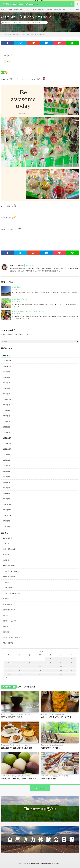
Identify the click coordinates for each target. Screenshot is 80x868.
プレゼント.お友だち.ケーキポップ (35, 22)
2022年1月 (7, 433)
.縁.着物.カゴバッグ (18, 745)
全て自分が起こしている (11, 571)
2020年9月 (7, 521)
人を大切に (7, 543)
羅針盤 (5, 615)
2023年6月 (7, 388)
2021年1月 (7, 499)
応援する (6, 599)
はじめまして (8, 538)
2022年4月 (7, 416)
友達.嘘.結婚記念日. (57, 745)
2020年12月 (7, 504)
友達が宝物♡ (17, 287)
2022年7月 (7, 405)
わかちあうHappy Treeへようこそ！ (19, 10)
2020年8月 (7, 526)
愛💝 (7, 62)
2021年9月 (7, 455)
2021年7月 (7, 466)
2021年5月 (7, 477)
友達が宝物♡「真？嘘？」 (21, 299)
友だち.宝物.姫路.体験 (58, 714)
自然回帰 (6, 632)
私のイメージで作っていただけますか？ (56, 717)
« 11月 (6, 677)
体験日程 (6, 560)
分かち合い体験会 (9, 577)
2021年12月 (7, 438)
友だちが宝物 (18, 22)
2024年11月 (7, 361)
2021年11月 (7, 444)
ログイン (20, 335)
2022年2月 (7, 427)
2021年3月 (7, 488)
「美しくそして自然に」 (50, 779)
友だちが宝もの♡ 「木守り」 (12, 717)
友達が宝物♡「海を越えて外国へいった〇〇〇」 (20, 779)
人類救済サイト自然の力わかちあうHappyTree (46, 864)
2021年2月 (7, 493)
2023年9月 (7, 372)
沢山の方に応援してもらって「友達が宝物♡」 (28, 311)
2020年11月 (7, 510)
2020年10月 (7, 515)
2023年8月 (7, 377)
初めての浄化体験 (38, 10)
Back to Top (40, 788)
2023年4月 (7, 394)
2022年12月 (7, 399)
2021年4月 (7, 482)
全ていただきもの (9, 566)
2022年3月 (7, 421)
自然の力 (6, 626)
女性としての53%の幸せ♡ (12, 593)
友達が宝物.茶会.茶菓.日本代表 (21, 776)
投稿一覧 (29, 265)
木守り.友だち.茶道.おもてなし (21, 714)
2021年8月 (7, 460)
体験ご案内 (7, 554)
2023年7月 (7, 383)
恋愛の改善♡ (8, 604)
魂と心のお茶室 (8, 643)
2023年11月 (7, 366)
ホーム (3, 10)
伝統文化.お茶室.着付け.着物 (60, 776)
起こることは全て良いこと (12, 637)
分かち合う (7, 582)
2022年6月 (7, 410)
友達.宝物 (28, 745)
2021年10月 (7, 449)
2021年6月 (7, 471)
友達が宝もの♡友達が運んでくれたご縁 (16, 748)
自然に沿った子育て (10, 621)
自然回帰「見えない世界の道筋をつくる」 (60, 10)
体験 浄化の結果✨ (10, 549)
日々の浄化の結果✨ (10, 610)
